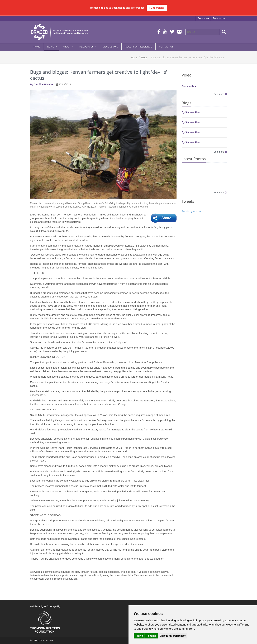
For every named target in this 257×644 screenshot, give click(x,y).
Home (37, 47)
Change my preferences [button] (173, 636)
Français (220, 18)
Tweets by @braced (192, 211)
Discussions (110, 47)
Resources (87, 47)
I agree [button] (139, 636)
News (51, 47)
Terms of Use (46, 640)
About (67, 47)
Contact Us (166, 47)
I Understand (157, 8)
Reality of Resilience (139, 47)
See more (220, 94)
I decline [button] (151, 636)
